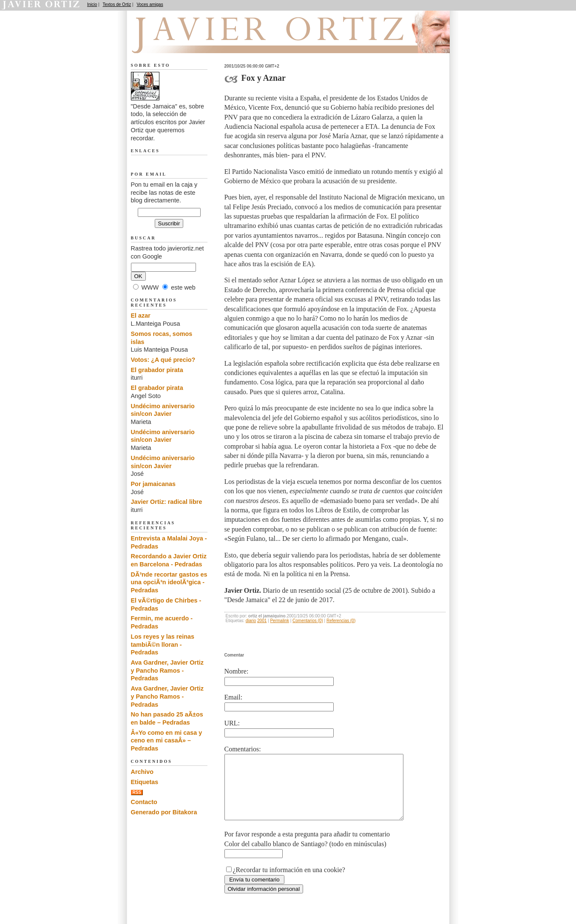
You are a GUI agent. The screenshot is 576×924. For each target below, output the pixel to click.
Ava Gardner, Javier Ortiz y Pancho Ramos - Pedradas (167, 670)
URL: (232, 723)
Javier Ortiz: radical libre (167, 502)
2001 (262, 621)
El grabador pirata (157, 370)
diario (251, 621)
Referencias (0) (341, 621)
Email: (234, 697)
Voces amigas (150, 4)
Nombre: (237, 671)
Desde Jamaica (176, 43)
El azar (141, 316)
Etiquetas (145, 782)
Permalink (279, 621)
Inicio (92, 4)
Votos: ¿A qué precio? (163, 360)
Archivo (142, 772)
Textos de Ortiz (117, 4)
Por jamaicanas (153, 484)
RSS (137, 792)
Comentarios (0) (308, 621)
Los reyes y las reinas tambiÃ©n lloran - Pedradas (163, 644)
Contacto (144, 802)
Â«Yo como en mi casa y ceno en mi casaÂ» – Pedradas (167, 741)
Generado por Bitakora (164, 812)
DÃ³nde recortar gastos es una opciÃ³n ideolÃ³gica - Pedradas (169, 582)
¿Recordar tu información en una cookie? (289, 883)
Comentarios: (243, 749)
